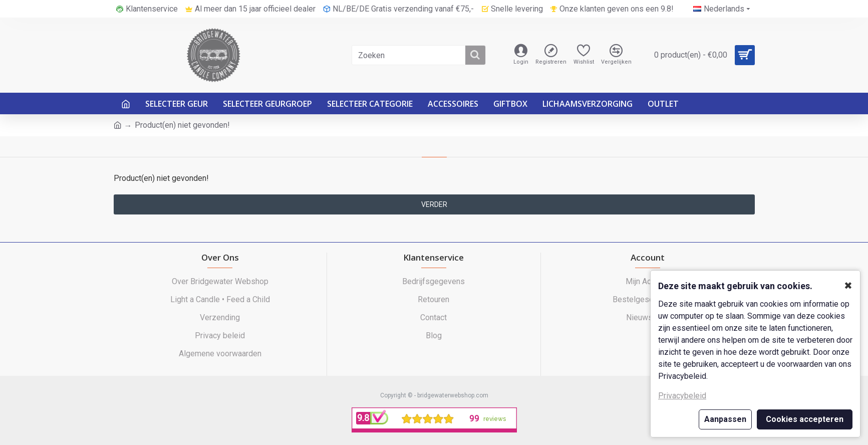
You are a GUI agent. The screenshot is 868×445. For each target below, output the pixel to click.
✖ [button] (848, 286)
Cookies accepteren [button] (805, 419)
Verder (434, 204)
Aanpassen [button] (725, 419)
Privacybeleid (682, 396)
